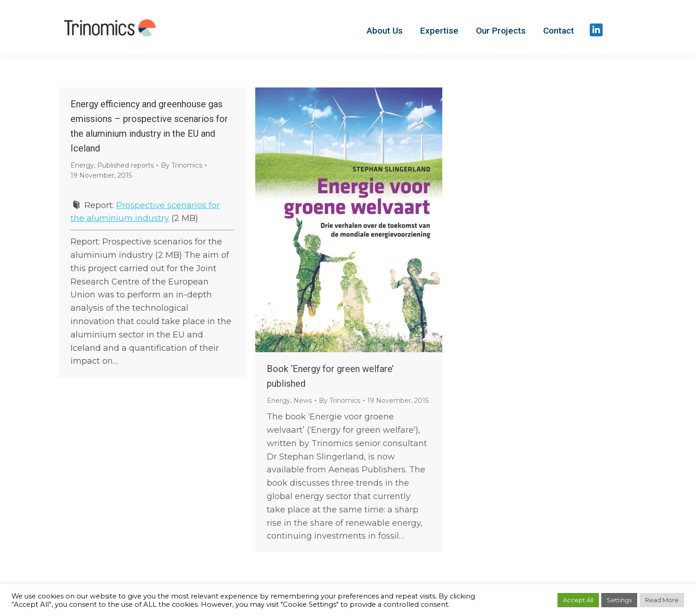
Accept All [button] (578, 600)
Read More (662, 600)
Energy (82, 165)
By (182, 165)
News (303, 401)
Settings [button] (619, 600)
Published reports (126, 165)
